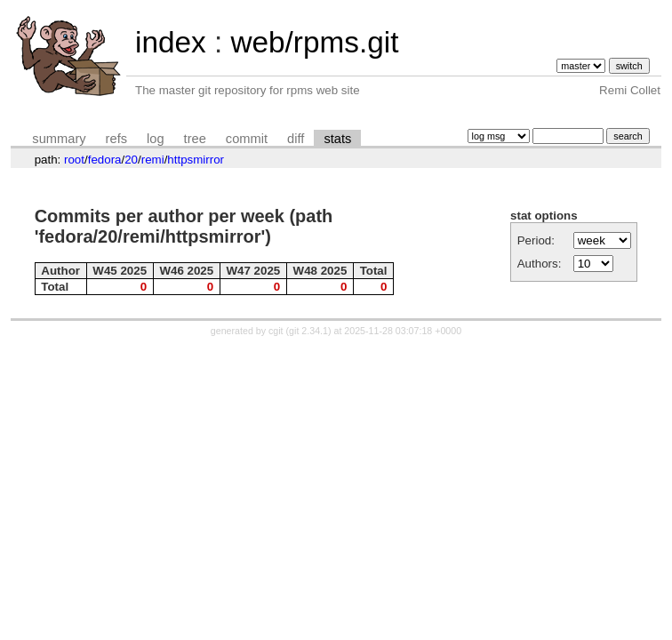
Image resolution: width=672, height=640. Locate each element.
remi (153, 160)
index (171, 42)
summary (59, 139)
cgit (277, 331)
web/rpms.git (314, 42)
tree (195, 139)
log (156, 139)
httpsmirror (196, 160)
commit (247, 139)
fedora (105, 160)
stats (337, 139)
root (74, 160)
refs (116, 139)
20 (131, 160)
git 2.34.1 (308, 331)
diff (296, 139)
